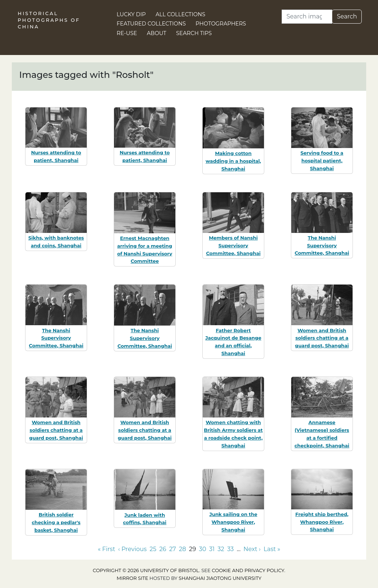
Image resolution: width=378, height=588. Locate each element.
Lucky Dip (131, 14)
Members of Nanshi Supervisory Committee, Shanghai (233, 245)
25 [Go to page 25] (153, 549)
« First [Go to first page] (106, 549)
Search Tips (194, 33)
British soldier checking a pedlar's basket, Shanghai (56, 522)
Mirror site (133, 578)
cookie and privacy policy (248, 570)
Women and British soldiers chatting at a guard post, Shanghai (322, 338)
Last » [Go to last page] (272, 549)
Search (347, 16)
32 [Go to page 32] (221, 549)
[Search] (307, 17)
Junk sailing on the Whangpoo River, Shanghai (233, 522)
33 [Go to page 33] (230, 549)
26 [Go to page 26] (163, 549)
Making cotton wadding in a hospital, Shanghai (233, 161)
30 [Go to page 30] (203, 549)
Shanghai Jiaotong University (220, 578)
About (157, 33)
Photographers (221, 24)
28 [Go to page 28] (183, 549)
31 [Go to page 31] (212, 549)
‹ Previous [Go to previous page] (132, 549)
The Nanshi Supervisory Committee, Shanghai (322, 245)
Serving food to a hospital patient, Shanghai (322, 161)
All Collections (181, 14)
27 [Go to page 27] (172, 549)
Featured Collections (151, 24)
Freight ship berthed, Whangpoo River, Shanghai (322, 522)
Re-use (127, 33)
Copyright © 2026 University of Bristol (146, 570)
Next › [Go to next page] (252, 549)
